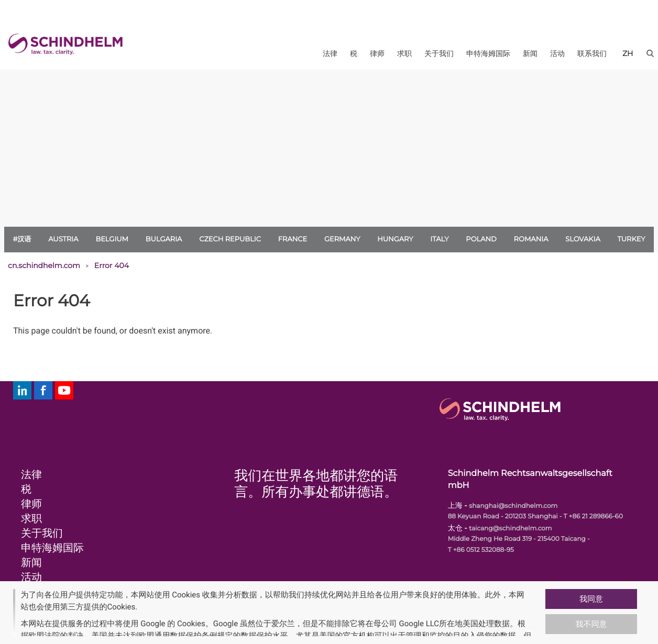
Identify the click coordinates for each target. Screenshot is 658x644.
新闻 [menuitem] (530, 53)
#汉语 (22, 239)
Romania (531, 239)
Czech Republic (230, 239)
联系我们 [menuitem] (592, 53)
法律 (31, 475)
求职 (31, 519)
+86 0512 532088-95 (484, 550)
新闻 (31, 563)
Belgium (112, 239)
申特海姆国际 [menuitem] (488, 53)
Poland (481, 239)
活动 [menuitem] (557, 53)
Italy (439, 239)
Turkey (632, 239)
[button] (541, 613)
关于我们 (42, 534)
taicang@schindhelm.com (510, 529)
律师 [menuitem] (377, 53)
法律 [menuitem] (330, 53)
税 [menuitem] (354, 53)
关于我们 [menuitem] (439, 53)
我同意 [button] (591, 599)
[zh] (628, 53)
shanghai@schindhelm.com (513, 506)
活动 (31, 578)
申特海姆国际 (52, 548)
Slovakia (583, 239)
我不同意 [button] (591, 624)
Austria (63, 239)
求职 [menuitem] (404, 53)
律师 (31, 504)
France (293, 239)
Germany (342, 239)
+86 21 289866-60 (596, 517)
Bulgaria (164, 239)
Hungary (395, 239)
